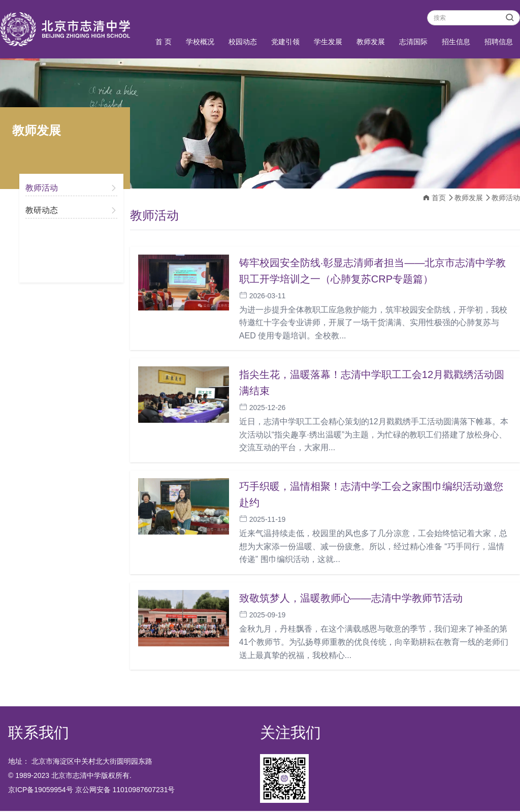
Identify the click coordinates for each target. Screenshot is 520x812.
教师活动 (42, 188)
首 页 (164, 42)
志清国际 (413, 42)
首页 (439, 198)
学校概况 (200, 42)
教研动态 (42, 210)
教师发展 (371, 42)
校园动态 (243, 42)
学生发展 (328, 42)
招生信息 (456, 42)
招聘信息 (499, 42)
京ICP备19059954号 (41, 791)
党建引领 (285, 42)
